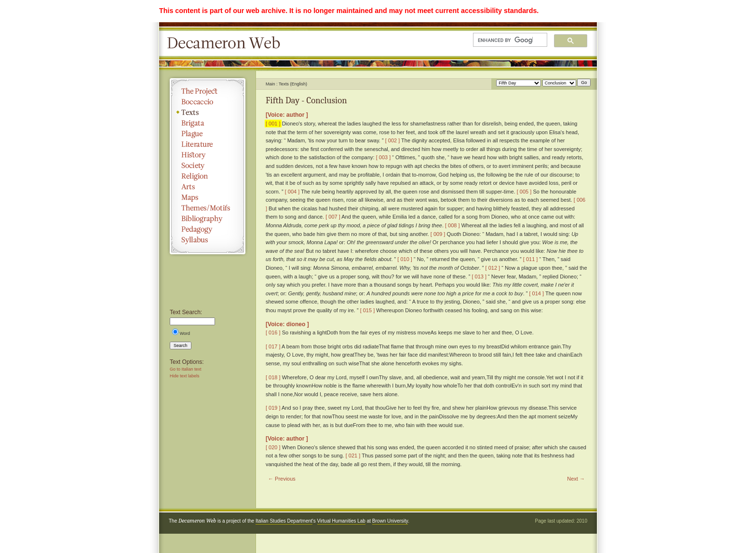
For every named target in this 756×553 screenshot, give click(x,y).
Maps (208, 197)
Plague (208, 134)
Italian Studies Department (284, 521)
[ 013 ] (479, 276)
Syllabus (208, 240)
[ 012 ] (493, 268)
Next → (576, 479)
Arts (208, 187)
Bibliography (208, 219)
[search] (505, 40)
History (208, 155)
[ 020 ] (273, 447)
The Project (208, 91)
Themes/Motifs (208, 208)
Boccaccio (208, 102)
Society (208, 166)
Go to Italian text (186, 369)
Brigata (208, 123)
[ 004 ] (292, 192)
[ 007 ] (333, 217)
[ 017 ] (273, 346)
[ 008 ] (452, 225)
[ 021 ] (353, 456)
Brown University (390, 521)
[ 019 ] (273, 408)
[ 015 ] (368, 310)
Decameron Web (227, 43)
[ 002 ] (393, 140)
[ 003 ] (384, 157)
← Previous (282, 479)
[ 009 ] (438, 234)
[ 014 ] (536, 293)
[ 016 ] (273, 332)
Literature (208, 144)
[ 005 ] (524, 192)
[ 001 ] (273, 124)
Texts (208, 112)
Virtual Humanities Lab (341, 521)
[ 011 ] (531, 259)
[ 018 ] (273, 377)
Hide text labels (185, 376)
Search (181, 346)
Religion (208, 176)
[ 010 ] (405, 259)
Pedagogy (208, 229)
